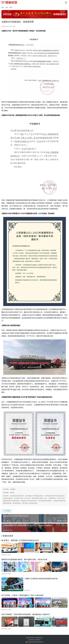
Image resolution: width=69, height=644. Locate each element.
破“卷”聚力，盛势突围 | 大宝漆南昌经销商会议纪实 (20, 540)
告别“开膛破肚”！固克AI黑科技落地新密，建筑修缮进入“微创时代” (26, 614)
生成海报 (6, 511)
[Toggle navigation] (66, 2)
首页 (3, 7)
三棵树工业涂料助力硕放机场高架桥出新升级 (41, 578)
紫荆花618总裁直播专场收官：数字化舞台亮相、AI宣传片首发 (24, 559)
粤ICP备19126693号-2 (35, 639)
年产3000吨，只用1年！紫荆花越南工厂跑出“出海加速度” (23, 595)
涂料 (14, 26)
